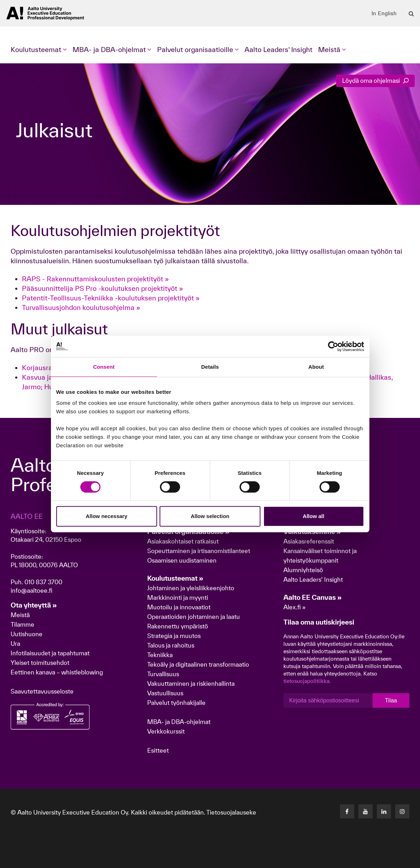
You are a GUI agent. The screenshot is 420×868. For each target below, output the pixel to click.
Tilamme (22, 624)
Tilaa (391, 700)
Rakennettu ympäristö (178, 626)
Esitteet (158, 750)
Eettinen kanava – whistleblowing (57, 672)
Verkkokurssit (166, 731)
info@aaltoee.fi (31, 590)
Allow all (314, 516)
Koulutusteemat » (175, 578)
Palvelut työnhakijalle (176, 703)
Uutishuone (27, 634)
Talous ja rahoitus (171, 645)
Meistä (20, 615)
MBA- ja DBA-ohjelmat (179, 722)
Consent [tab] (104, 367)
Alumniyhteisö (303, 570)
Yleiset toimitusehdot (40, 663)
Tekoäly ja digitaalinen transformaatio (198, 664)
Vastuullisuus (165, 693)
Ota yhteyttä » (34, 605)
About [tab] (316, 367)
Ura (15, 643)
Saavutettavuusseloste (42, 691)
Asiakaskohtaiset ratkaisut (183, 541)
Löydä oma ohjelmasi (375, 81)
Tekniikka (160, 655)
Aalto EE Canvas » (313, 597)
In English (384, 13)
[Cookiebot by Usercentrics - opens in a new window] (333, 346)
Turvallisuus (163, 674)
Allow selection (210, 516)
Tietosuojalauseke (231, 812)
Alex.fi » (295, 607)
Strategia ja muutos (174, 636)
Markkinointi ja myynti (178, 597)
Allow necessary (107, 516)
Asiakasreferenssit (309, 541)
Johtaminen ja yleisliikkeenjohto (191, 588)
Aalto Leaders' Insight (278, 50)
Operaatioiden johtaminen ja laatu (194, 617)
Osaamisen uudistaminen (182, 560)
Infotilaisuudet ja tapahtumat (50, 653)
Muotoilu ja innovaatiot (179, 607)
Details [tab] (210, 367)
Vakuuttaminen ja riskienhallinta (191, 683)
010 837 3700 (43, 582)
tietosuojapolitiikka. (307, 681)
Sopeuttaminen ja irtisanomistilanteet (199, 551)
